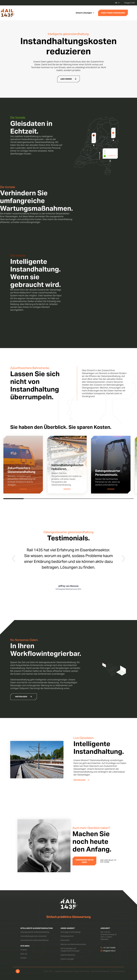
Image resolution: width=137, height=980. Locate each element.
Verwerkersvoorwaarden (100, 971)
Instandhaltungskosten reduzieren (34, 936)
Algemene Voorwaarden (64, 971)
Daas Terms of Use (82, 971)
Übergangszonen (67, 936)
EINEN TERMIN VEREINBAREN (113, 13)
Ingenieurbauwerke (68, 955)
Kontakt (23, 958)
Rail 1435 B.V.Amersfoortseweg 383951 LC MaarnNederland (108, 936)
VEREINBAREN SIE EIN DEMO (84, 861)
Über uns (24, 954)
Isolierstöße (65, 940)
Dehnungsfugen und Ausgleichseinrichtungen (70, 950)
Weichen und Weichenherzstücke (73, 944)
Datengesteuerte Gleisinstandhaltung (35, 932)
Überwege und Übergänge (71, 932)
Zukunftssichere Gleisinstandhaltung (34, 940)
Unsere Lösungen (67, 959)
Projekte (24, 950)
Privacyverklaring (118, 971)
